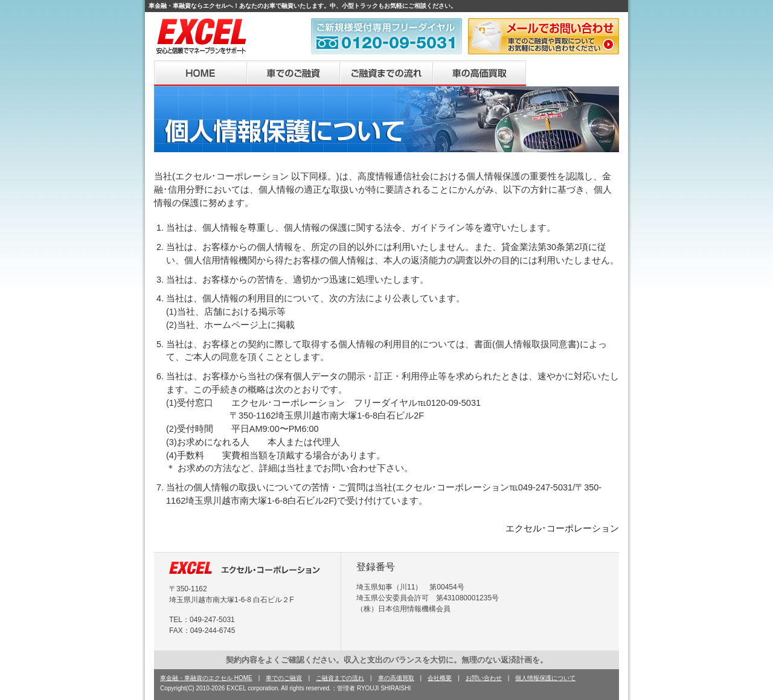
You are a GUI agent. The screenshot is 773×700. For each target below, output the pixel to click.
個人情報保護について (545, 678)
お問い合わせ (484, 678)
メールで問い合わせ (544, 36)
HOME (200, 73)
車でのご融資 (293, 73)
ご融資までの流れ (386, 73)
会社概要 (573, 73)
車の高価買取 (480, 73)
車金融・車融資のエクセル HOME (206, 678)
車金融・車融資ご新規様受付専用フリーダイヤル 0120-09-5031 (386, 36)
